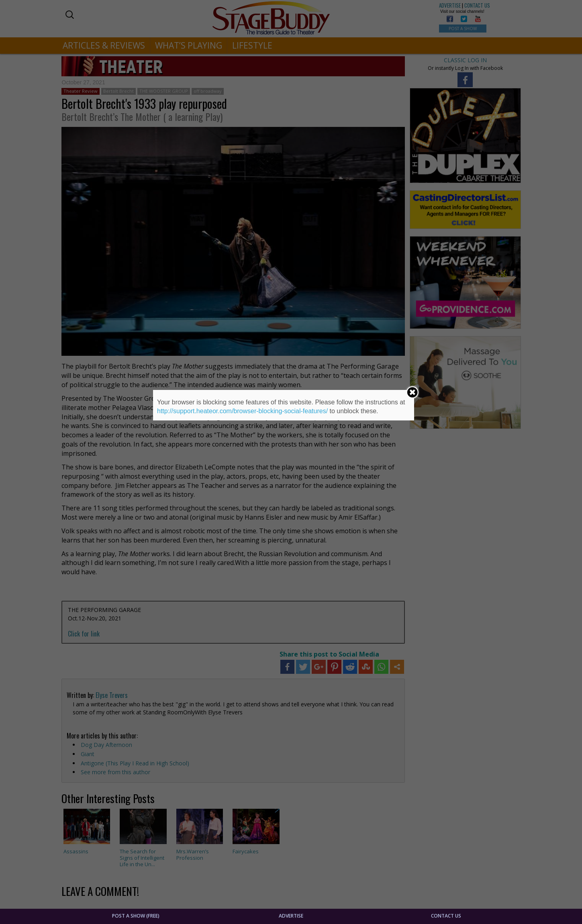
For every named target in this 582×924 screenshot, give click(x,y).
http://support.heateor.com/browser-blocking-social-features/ (242, 411)
